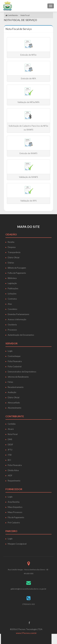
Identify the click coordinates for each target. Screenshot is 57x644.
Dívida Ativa (13, 470)
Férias (10, 382)
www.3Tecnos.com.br (26, 633)
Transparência (14, 252)
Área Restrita (14, 502)
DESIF (10, 445)
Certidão (12, 424)
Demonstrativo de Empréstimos (22, 372)
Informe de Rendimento (18, 377)
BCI (9, 460)
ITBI (10, 455)
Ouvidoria (12, 325)
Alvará (11, 429)
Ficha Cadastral (15, 366)
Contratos (12, 299)
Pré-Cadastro (14, 523)
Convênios (12, 309)
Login (10, 351)
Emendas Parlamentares (18, 314)
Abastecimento (15, 408)
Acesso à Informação (17, 319)
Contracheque (14, 356)
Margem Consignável (17, 544)
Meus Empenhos (15, 507)
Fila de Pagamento (16, 517)
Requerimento (14, 481)
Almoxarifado (14, 403)
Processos (12, 330)
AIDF (10, 475)
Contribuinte (12, 15)
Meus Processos (15, 512)
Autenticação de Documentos (21, 335)
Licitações (12, 294)
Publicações (13, 288)
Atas (10, 304)
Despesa (12, 247)
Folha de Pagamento (17, 273)
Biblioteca (12, 278)
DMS (10, 439)
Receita (11, 242)
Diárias (11, 263)
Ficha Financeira (15, 361)
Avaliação (12, 392)
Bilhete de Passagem (17, 268)
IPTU (10, 450)
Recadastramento (16, 387)
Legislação (12, 283)
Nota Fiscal (25, 15)
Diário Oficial (14, 257)
